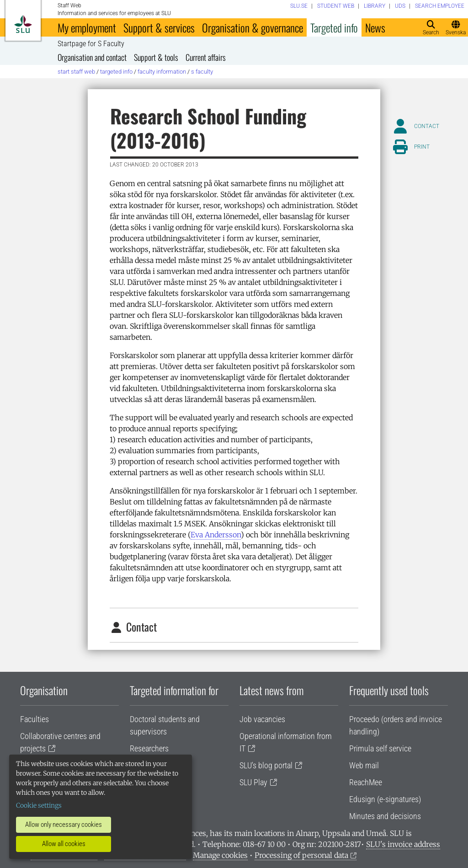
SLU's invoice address (403, 844)
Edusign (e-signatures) (385, 799)
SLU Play (253, 782)
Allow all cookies (64, 844)
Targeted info (334, 27)
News (375, 27)
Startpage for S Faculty (91, 44)
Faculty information (162, 72)
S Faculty (202, 72)
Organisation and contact (92, 57)
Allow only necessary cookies (64, 825)
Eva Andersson (216, 535)
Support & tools (156, 57)
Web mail (364, 765)
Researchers (149, 748)
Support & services (159, 27)
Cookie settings (39, 805)
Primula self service (380, 748)
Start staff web (76, 72)
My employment (87, 27)
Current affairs (206, 57)
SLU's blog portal (266, 765)
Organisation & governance (253, 27)
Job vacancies (262, 719)
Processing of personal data (301, 855)
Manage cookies (220, 855)
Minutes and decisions (385, 816)
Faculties (35, 719)
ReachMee (366, 782)
